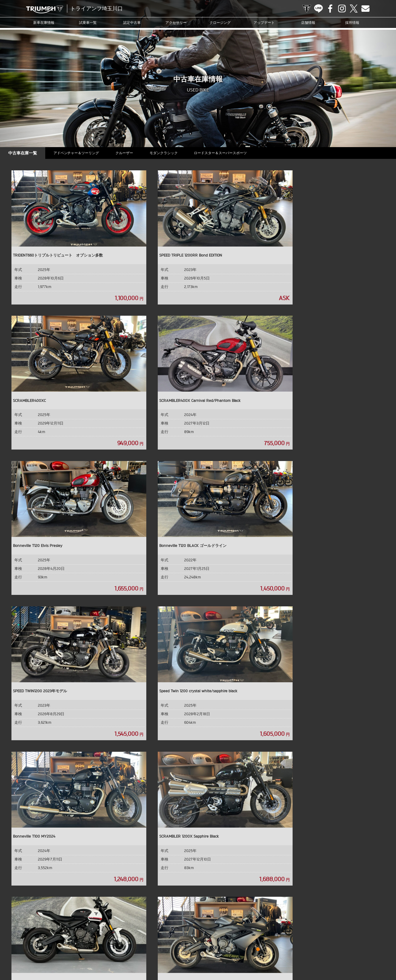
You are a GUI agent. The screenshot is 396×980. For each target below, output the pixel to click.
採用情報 (352, 23)
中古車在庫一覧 (23, 153)
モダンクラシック (168, 153)
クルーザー (127, 153)
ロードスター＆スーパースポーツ (226, 153)
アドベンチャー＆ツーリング (78, 153)
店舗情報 (308, 23)
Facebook (330, 9)
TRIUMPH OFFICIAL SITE (307, 9)
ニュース (160, 949)
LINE (318, 9)
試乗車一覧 (88, 23)
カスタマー (196, 949)
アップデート (264, 23)
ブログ (177, 949)
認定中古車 (132, 23)
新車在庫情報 (44, 23)
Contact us (365, 9)
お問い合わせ (308, 949)
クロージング (220, 23)
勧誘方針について (375, 949)
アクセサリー (176, 23)
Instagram (342, 9)
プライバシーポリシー (340, 949)
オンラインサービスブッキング (232, 949)
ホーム (198, 958)
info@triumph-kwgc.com (222, 903)
